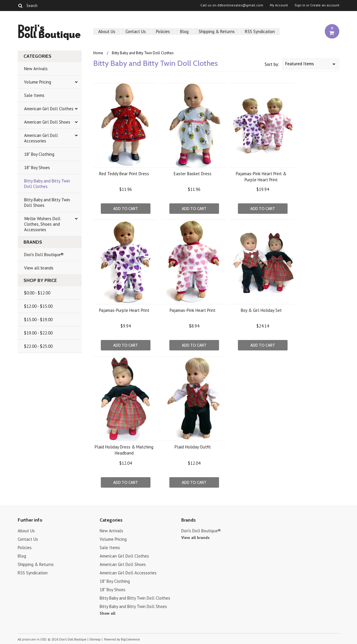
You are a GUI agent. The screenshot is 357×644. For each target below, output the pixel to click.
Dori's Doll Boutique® (44, 255)
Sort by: (272, 64)
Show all (107, 613)
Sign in (300, 5)
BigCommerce (130, 639)
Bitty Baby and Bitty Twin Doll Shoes (47, 202)
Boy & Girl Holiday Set (261, 310)
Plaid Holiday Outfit (193, 447)
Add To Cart (126, 209)
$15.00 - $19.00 (38, 320)
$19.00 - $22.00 (38, 333)
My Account (279, 5)
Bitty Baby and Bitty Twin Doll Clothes (47, 184)
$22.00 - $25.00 (38, 346)
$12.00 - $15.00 (38, 306)
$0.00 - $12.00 (37, 293)
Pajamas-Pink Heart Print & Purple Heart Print (261, 177)
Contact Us (136, 31)
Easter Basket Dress (193, 174)
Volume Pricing (38, 82)
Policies (163, 31)
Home (98, 53)
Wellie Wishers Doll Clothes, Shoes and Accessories (42, 224)
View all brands (39, 268)
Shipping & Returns (217, 31)
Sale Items (34, 95)
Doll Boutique (49, 32)
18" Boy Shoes (37, 168)
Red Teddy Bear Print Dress (124, 174)
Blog (184, 31)
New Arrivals (36, 69)
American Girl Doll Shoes (47, 122)
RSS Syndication (260, 31)
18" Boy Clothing (39, 154)
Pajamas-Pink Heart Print (193, 310)
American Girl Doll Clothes (49, 109)
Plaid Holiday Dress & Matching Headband (124, 450)
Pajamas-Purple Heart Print (124, 310)
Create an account (325, 5)
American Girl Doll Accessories (41, 138)
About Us (107, 31)
